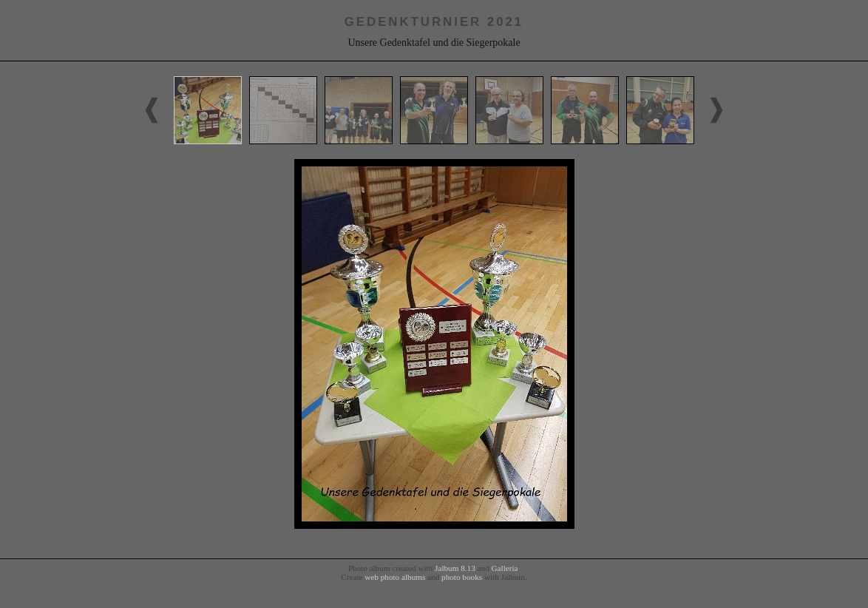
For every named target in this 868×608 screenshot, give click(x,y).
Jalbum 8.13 (455, 568)
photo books (462, 577)
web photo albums (395, 577)
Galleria (505, 568)
